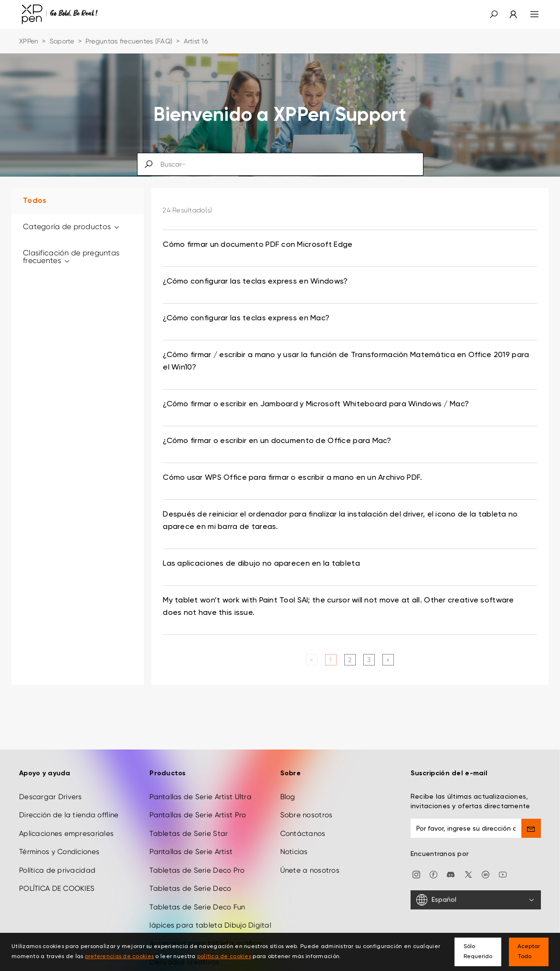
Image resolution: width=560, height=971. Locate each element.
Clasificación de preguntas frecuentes (71, 257)
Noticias (294, 852)
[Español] (476, 900)
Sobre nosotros (306, 815)
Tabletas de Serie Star (189, 834)
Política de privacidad (57, 870)
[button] (494, 14)
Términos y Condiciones (59, 852)
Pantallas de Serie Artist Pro (198, 815)
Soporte (62, 41)
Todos (35, 201)
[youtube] (503, 874)
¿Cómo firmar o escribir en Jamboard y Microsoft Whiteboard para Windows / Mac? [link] (316, 404)
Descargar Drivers (51, 797)
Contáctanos (303, 834)
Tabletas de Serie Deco (190, 888)
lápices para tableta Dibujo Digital (210, 925)
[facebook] (433, 874)
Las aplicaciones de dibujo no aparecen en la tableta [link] (261, 564)
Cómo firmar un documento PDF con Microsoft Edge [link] (258, 245)
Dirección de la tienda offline (69, 815)
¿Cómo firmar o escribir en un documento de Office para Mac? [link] (277, 441)
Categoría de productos (72, 227)
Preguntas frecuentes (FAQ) (129, 41)
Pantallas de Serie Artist (191, 852)
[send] (531, 828)
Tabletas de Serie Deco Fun (197, 907)
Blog (288, 797)
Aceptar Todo (529, 952)
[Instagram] (416, 874)
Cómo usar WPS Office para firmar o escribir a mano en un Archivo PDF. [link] (292, 478)
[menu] (529, 14)
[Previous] (312, 660)
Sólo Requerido (478, 952)
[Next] (388, 660)
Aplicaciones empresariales (66, 834)
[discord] (451, 874)
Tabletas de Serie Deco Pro (197, 870)
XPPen (29, 41)
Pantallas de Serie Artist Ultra (201, 797)
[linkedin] (486, 874)
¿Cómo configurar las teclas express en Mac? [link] (246, 318)
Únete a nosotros (310, 870)
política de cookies (224, 957)
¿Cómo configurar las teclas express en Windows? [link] (255, 282)
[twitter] (468, 874)
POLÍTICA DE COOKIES (57, 888)
